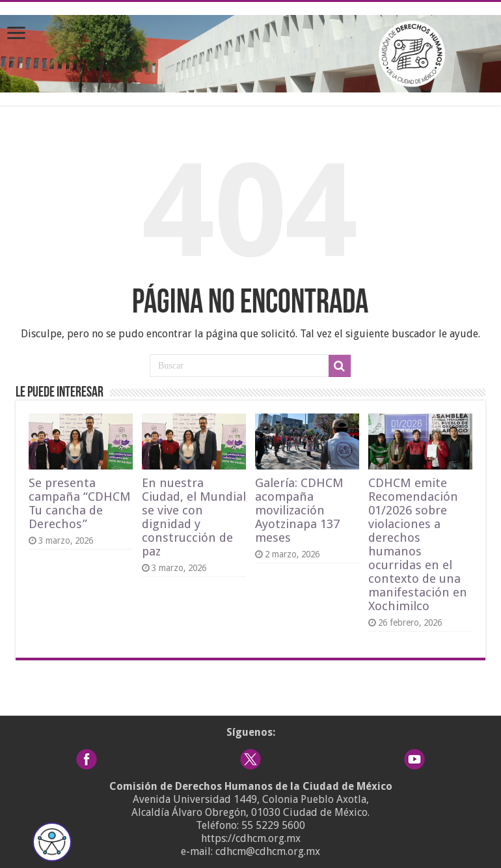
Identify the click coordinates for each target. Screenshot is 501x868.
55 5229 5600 (273, 825)
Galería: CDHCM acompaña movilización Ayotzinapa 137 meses (299, 510)
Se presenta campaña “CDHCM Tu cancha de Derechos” (80, 503)
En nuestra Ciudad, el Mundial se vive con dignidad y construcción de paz (194, 517)
